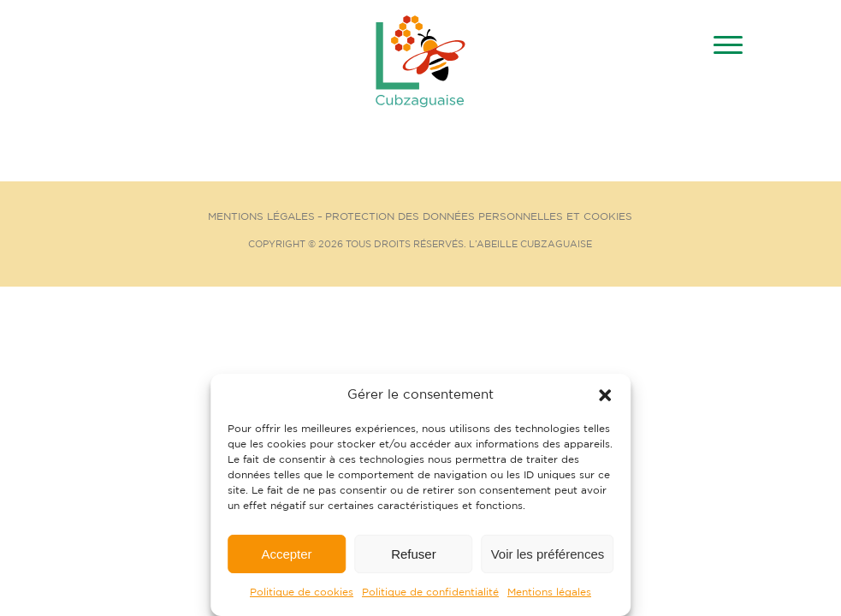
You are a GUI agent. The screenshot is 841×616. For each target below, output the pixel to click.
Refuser (414, 554)
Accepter (286, 554)
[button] (605, 395)
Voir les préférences (548, 554)
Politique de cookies (302, 592)
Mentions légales (549, 592)
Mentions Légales (261, 217)
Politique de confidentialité (430, 592)
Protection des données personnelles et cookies (479, 217)
